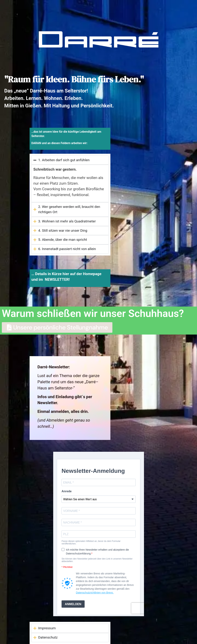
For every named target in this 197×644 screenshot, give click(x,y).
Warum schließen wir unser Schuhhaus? (93, 313)
